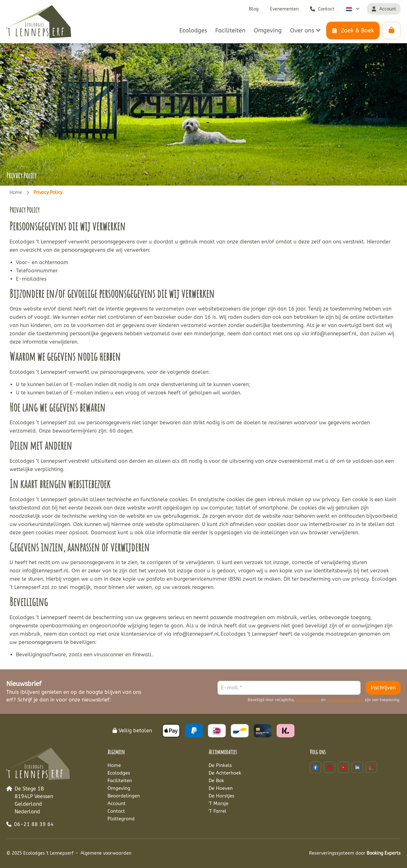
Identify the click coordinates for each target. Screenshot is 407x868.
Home (16, 192)
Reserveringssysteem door (355, 853)
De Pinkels (220, 765)
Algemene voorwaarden (106, 853)
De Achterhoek (225, 773)
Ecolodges (119, 773)
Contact (116, 811)
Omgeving (119, 788)
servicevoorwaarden (345, 700)
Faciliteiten (120, 781)
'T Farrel (217, 811)
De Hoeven (221, 788)
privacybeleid (308, 700)
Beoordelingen (124, 796)
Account (117, 803)
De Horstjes (221, 796)
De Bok (216, 781)
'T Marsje (218, 803)
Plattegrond (121, 819)
